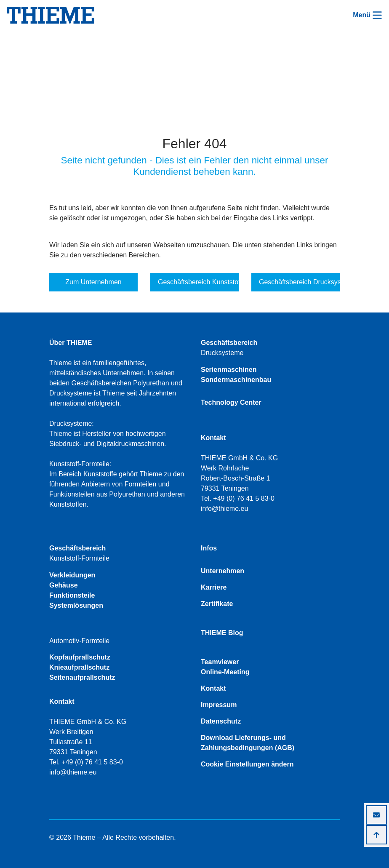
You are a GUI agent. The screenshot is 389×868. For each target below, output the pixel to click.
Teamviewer (220, 662)
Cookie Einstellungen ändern (247, 764)
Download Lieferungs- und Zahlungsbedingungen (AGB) (248, 743)
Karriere (214, 587)
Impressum (219, 705)
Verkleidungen (72, 575)
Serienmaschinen (229, 370)
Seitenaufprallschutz (82, 677)
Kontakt (213, 688)
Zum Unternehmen (93, 282)
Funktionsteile (72, 595)
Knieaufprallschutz (79, 667)
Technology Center (231, 402)
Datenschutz (221, 721)
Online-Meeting (225, 672)
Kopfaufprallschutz (80, 657)
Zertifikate (217, 604)
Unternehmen (222, 571)
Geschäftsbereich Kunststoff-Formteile (198, 282)
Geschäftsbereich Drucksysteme (299, 282)
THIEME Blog (222, 633)
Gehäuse (64, 585)
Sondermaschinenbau (236, 380)
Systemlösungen (76, 605)
